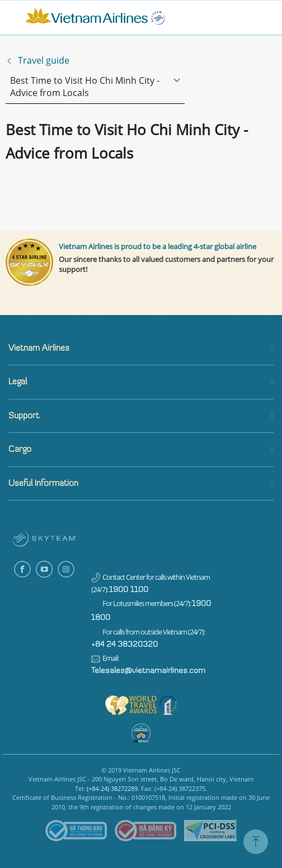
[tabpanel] (141, 690)
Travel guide (44, 60)
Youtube (44, 569)
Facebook (23, 569)
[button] (141, 349)
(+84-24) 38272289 (112, 788)
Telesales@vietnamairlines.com (148, 671)
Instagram (66, 569)
